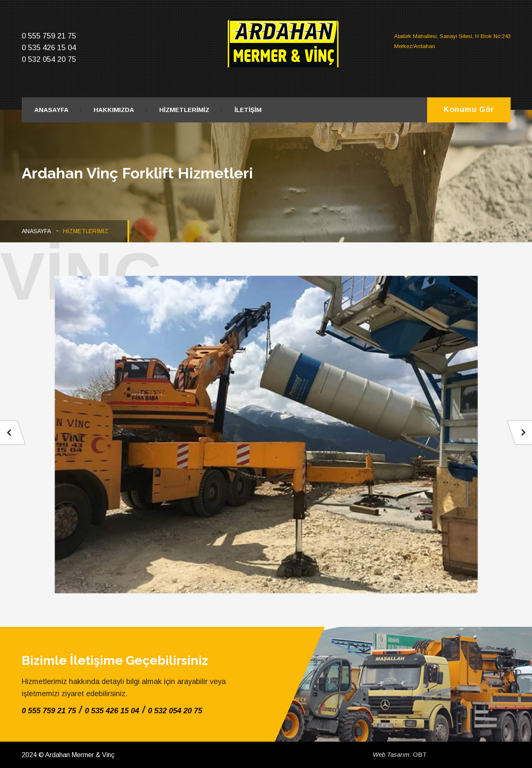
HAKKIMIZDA (114, 110)
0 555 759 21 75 (49, 711)
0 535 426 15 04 (112, 711)
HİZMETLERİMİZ (184, 110)
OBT (400, 754)
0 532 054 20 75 (175, 711)
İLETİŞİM (248, 110)
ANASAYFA (51, 110)
